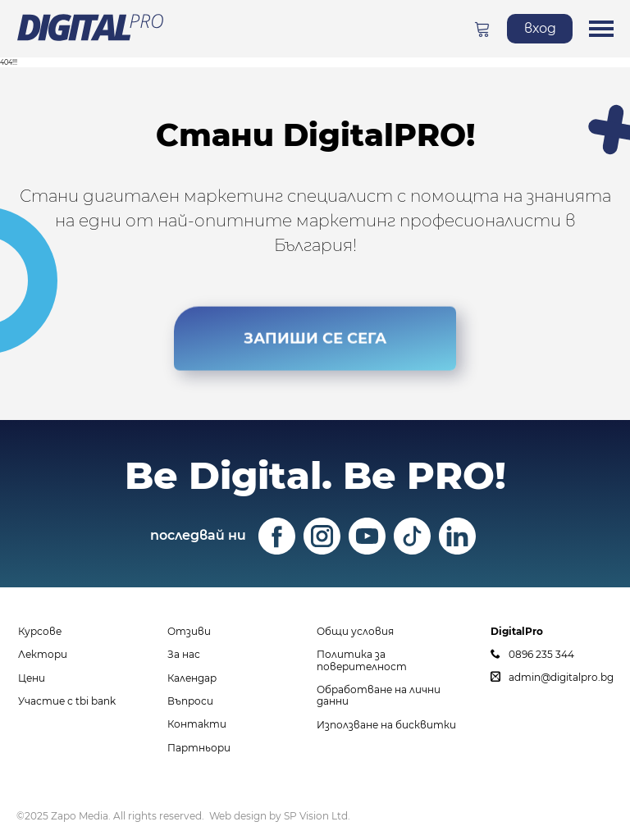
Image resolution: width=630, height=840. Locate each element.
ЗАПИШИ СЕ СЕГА (315, 337)
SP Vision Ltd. (317, 816)
